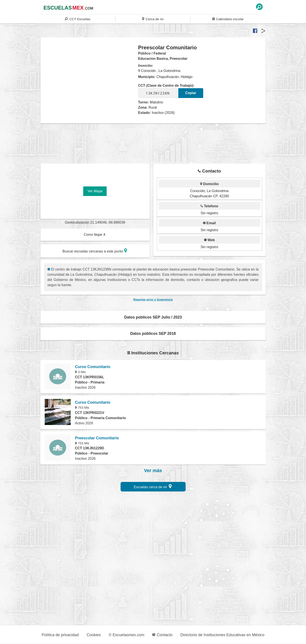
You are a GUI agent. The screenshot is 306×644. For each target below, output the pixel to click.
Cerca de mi (153, 19)
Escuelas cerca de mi (153, 486)
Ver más (153, 471)
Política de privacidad (60, 635)
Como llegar (95, 235)
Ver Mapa (95, 191)
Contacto (162, 635)
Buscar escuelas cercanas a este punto (95, 251)
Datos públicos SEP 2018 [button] (153, 334)
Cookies (94, 635)
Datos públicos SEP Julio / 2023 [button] (153, 317)
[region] (89, 79)
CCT (78, 19)
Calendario (228, 19)
